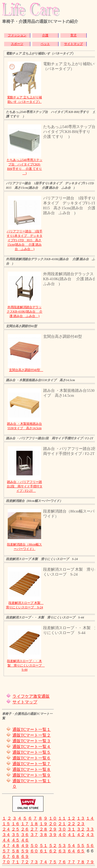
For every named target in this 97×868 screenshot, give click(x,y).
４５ (16, 840)
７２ (25, 862)
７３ (34, 862)
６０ (34, 851)
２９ (53, 829)
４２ (81, 835)
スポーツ (17, 44)
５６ (90, 846)
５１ (43, 846)
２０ (53, 824)
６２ (53, 851)
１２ (71, 818)
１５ (6, 824)
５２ (53, 846)
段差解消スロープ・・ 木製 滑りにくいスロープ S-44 (26, 665)
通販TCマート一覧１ (32, 729)
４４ (6, 840)
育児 (73, 35)
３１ (71, 829)
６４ (71, 851)
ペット (45, 44)
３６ (25, 835)
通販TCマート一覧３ (32, 741)
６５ (81, 851)
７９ (90, 862)
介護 (45, 35)
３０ (62, 829)
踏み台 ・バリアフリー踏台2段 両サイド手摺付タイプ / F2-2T (25, 486)
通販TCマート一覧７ (32, 764)
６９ (25, 856)
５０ (34, 846)
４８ (16, 846)
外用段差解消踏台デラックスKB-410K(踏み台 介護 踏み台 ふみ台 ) (25, 312)
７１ (16, 862)
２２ (71, 824)
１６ (16, 824)
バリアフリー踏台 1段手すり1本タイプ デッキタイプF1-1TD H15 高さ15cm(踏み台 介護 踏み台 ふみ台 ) (25, 240)
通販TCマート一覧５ (32, 752)
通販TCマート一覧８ (32, 769)
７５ (53, 862)
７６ (62, 862)
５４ (71, 846)
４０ (62, 835)
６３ (62, 851)
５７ (6, 851)
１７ (25, 824)
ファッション (17, 35)
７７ (71, 862)
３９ (53, 835)
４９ (25, 846)
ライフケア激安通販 (31, 696)
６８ (16, 856)
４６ (25, 840)
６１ (43, 851)
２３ (81, 824)
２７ (34, 829)
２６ (25, 829)
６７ (6, 856)
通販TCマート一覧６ (32, 758)
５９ (25, 851)
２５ (16, 829)
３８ (43, 835)
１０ (53, 818)
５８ (16, 851)
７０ (6, 862)
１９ (43, 824)
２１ (62, 824)
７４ (43, 862)
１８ (34, 824)
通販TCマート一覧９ (32, 775)
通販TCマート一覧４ (32, 747)
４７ (6, 846)
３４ (6, 835)
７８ (81, 862)
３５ (16, 835)
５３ (62, 846)
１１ (62, 818)
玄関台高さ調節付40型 (26, 370)
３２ (81, 829)
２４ (6, 829)
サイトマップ (73, 44)
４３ (90, 835)
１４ (90, 818)
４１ (71, 835)
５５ (81, 846)
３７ (34, 835)
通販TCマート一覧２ (32, 735)
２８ (43, 829)
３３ (90, 829)
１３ (81, 818)
